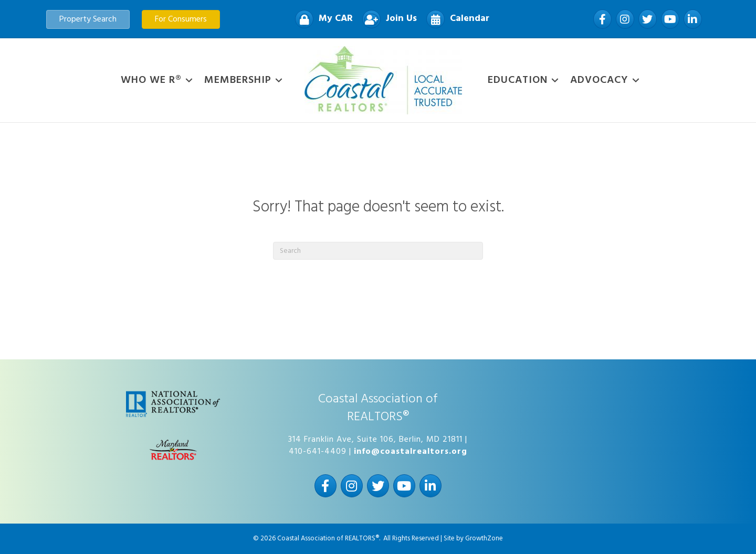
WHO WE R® (151, 80)
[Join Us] (387, 19)
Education (518, 80)
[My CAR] (321, 19)
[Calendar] (455, 19)
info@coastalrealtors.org (411, 452)
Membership (238, 80)
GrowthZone (484, 539)
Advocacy (599, 80)
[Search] (378, 251)
